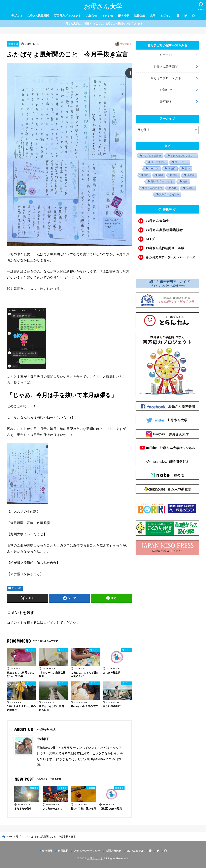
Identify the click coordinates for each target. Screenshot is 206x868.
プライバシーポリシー (87, 851)
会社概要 (47, 851)
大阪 (146, 175)
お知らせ (92, 16)
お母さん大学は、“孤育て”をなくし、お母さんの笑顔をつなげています (103, 24)
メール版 (154, 169)
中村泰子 (126, 44)
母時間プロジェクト (162, 181)
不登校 (172, 169)
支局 (153, 16)
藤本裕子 (124, 16)
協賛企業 (140, 16)
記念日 (190, 188)
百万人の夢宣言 (153, 188)
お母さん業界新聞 (38, 16)
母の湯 (191, 175)
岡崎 (161, 175)
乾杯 (187, 169)
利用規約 (63, 851)
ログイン (166, 16)
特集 (185, 181)
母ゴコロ (17, 16)
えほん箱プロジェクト (183, 156)
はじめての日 (158, 162)
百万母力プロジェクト (68, 16)
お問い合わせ (113, 851)
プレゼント (181, 162)
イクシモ (108, 16)
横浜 (175, 175)
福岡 (174, 188)
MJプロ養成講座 (152, 156)
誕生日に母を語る (169, 194)
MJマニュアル (135, 851)
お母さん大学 (103, 7)
